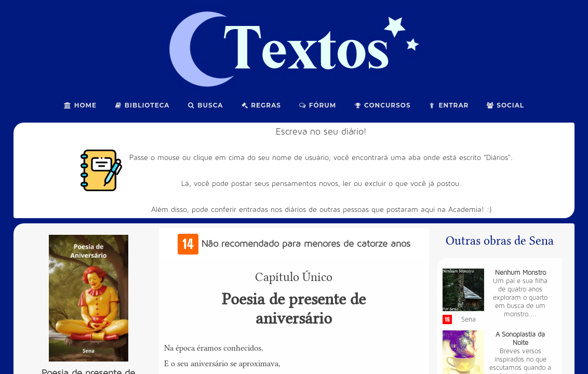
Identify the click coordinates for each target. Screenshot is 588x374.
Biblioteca (142, 105)
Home (80, 105)
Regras (261, 105)
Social (505, 105)
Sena (469, 319)
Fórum (317, 105)
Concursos (382, 105)
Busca (205, 105)
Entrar (449, 105)
